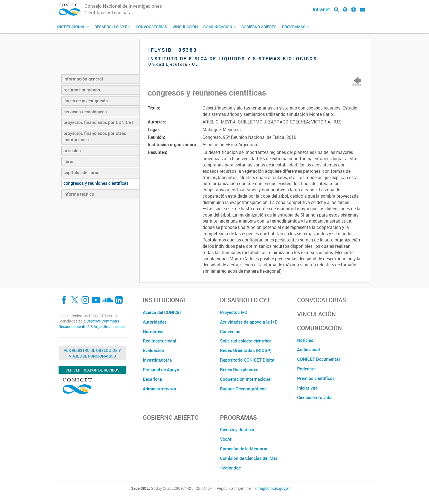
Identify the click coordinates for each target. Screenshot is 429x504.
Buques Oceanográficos (243, 389)
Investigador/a (157, 360)
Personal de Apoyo (161, 370)
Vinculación (185, 27)
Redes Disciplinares (239, 370)
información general (83, 79)
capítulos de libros (81, 172)
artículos (72, 151)
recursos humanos (82, 90)
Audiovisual (308, 350)
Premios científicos (316, 378)
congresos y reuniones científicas (96, 183)
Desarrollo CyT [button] (112, 27)
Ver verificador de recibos (92, 370)
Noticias (305, 340)
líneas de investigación (86, 101)
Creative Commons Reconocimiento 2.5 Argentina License (92, 324)
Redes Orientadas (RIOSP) (246, 350)
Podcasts (306, 369)
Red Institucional (160, 341)
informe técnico (79, 194)
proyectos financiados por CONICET (98, 122)
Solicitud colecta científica (246, 341)
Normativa (153, 332)
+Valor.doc (230, 468)
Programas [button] (295, 27)
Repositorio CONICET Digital (248, 360)
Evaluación (153, 350)
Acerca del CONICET (162, 312)
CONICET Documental (318, 359)
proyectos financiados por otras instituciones (95, 136)
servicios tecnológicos (85, 112)
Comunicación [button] (220, 27)
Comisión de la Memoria (244, 449)
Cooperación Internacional (246, 379)
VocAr (226, 439)
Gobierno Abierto (259, 27)
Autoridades (155, 322)
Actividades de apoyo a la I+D (249, 322)
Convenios (230, 332)
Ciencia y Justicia (237, 430)
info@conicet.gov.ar (273, 488)
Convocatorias (151, 27)
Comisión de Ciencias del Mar (249, 458)
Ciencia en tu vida (314, 398)
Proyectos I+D (234, 312)
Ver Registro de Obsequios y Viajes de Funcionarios (92, 353)
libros (69, 162)
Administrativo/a (160, 389)
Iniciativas (307, 388)
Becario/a (152, 379)
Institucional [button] (73, 27)
